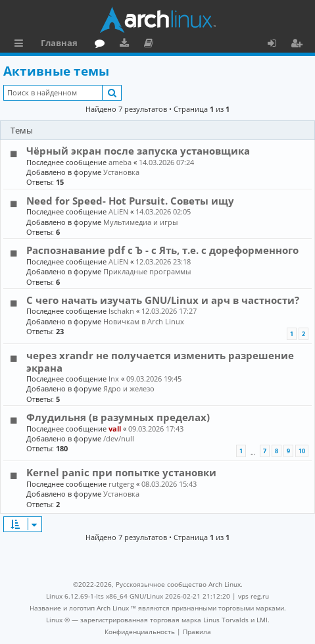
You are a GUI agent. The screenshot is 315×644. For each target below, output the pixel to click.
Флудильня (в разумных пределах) (118, 417)
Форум (102, 45)
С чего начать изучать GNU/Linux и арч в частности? (163, 300)
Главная (59, 43)
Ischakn (121, 311)
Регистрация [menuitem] (299, 45)
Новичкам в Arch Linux (144, 321)
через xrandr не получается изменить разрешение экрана (160, 361)
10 (302, 451)
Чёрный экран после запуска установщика (138, 151)
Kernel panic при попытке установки (121, 472)
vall (115, 429)
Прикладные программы (147, 271)
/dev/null (119, 438)
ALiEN (118, 211)
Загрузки (127, 45)
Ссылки (21, 45)
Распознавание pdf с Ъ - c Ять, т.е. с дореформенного (162, 250)
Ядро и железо (129, 388)
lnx (114, 379)
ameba (120, 162)
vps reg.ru (254, 596)
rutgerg (121, 484)
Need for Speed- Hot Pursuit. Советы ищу (130, 201)
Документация (151, 45)
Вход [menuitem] (277, 45)
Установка (121, 172)
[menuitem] (140, 632)
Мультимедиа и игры (140, 222)
